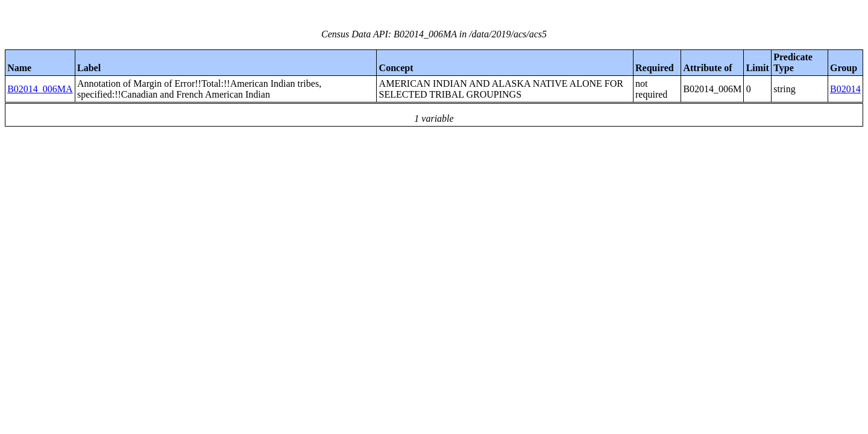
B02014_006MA (40, 89)
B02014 (845, 89)
